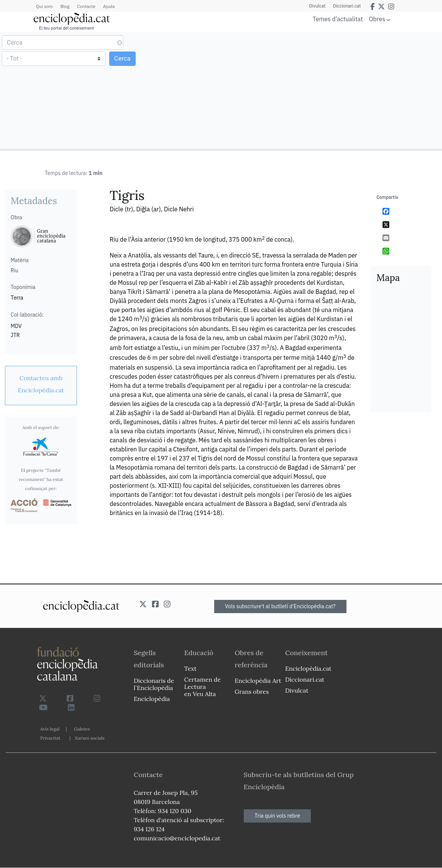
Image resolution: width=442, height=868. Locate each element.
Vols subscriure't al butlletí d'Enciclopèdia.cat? (281, 606)
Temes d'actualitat (338, 19)
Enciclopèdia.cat (308, 668)
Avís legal (50, 729)
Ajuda (109, 6)
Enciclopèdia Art (258, 681)
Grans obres (252, 692)
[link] (41, 384)
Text (190, 668)
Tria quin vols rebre (277, 816)
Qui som (44, 6)
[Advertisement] (331, 90)
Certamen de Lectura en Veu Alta (202, 687)
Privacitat (50, 738)
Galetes (82, 729)
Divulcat (317, 6)
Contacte (86, 6)
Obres (377, 19)
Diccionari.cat (347, 6)
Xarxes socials (89, 738)
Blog (65, 6)
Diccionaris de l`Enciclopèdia (154, 684)
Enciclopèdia (152, 699)
